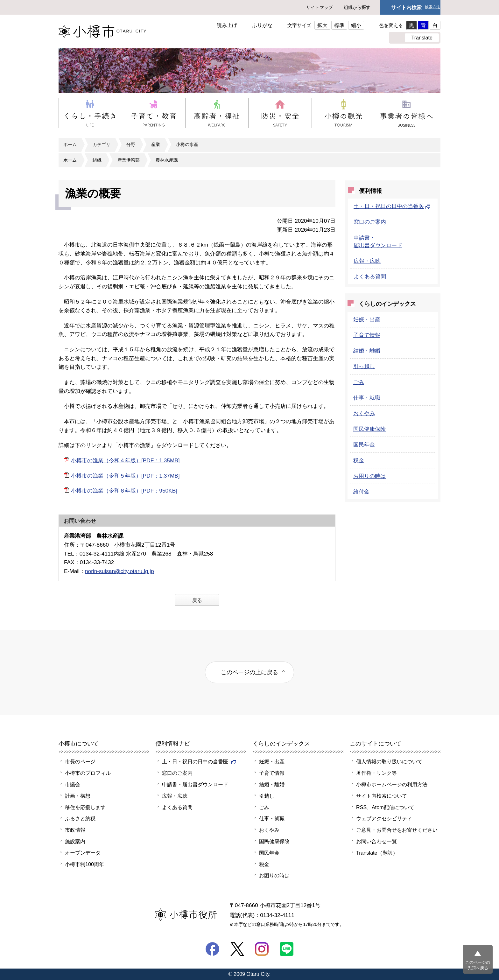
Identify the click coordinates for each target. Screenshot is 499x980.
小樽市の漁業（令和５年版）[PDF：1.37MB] (125, 476)
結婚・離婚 (367, 351)
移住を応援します (85, 807)
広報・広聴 (367, 261)
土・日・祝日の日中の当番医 (392, 206)
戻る (197, 600)
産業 (156, 144)
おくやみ (364, 413)
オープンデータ (83, 853)
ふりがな (262, 25)
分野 (131, 144)
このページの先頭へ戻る (478, 965)
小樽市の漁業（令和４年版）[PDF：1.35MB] (125, 460)
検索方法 (432, 7)
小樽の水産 (187, 144)
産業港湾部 (129, 160)
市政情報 (75, 830)
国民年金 (364, 444)
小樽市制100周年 (84, 864)
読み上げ (227, 25)
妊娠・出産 (367, 319)
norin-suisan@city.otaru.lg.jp (119, 571)
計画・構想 (78, 796)
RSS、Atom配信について (385, 807)
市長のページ (80, 761)
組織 (97, 160)
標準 (339, 25)
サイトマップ (320, 7)
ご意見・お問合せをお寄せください (397, 830)
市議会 (73, 784)
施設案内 (75, 841)
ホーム (70, 144)
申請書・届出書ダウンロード (195, 784)
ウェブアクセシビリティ (384, 818)
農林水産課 (167, 160)
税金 (359, 460)
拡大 (322, 25)
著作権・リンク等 (376, 773)
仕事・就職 (367, 398)
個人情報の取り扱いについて (389, 761)
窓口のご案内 (370, 222)
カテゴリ (102, 144)
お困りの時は (369, 476)
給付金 (361, 492)
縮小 (356, 25)
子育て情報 (367, 335)
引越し (267, 796)
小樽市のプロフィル (88, 773)
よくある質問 (370, 276)
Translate (422, 38)
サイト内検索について (382, 796)
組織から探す (357, 7)
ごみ (359, 382)
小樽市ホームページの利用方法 (392, 784)
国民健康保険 (369, 429)
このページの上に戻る (250, 672)
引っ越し (364, 366)
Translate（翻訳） (377, 853)
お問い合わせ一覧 (376, 841)
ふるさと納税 (80, 818)
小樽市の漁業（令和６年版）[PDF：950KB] (124, 491)
